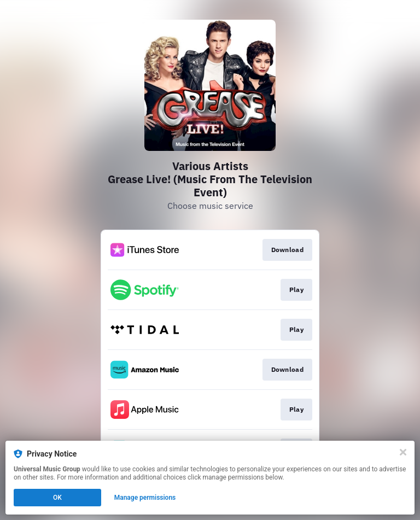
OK (57, 498)
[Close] (403, 452)
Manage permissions (145, 498)
